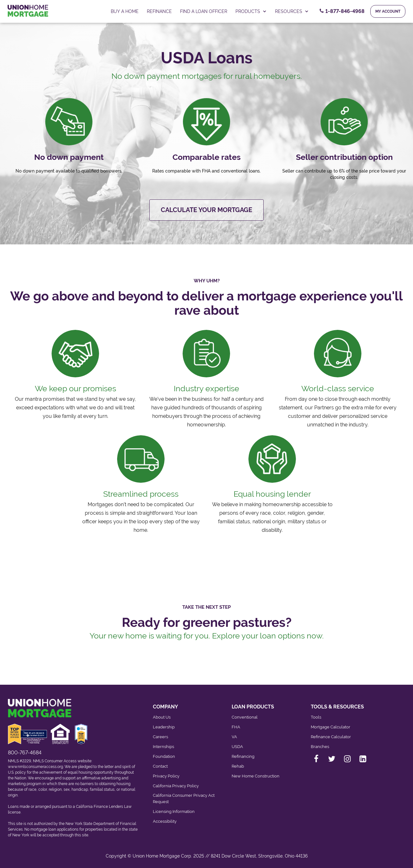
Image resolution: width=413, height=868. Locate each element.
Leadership (164, 727)
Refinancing (243, 756)
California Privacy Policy (176, 786)
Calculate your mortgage (206, 210)
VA (234, 737)
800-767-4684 (25, 753)
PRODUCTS (251, 11)
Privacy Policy (166, 776)
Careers (160, 737)
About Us (162, 717)
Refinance (159, 11)
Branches (320, 747)
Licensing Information (174, 811)
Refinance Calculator (331, 737)
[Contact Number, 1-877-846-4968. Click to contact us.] (342, 11)
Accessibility (165, 821)
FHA (236, 727)
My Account (388, 11)
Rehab (238, 766)
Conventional (245, 717)
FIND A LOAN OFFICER (204, 11)
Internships (163, 747)
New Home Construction (256, 776)
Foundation (164, 756)
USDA (237, 747)
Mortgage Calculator (331, 727)
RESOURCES (292, 11)
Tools (316, 717)
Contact (160, 766)
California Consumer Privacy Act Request (184, 799)
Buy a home (125, 11)
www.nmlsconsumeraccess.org (35, 767)
